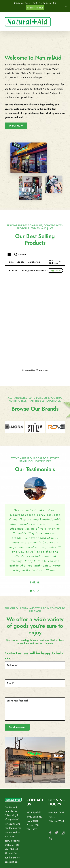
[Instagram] (63, 833)
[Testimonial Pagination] (31, 591)
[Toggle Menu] (63, 22)
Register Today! (35, 8)
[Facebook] (50, 833)
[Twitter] (56, 833)
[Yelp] (50, 838)
